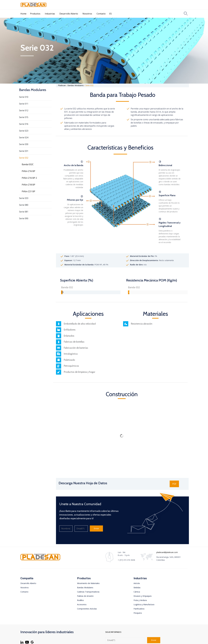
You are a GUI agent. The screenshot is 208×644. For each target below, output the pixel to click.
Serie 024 (24, 137)
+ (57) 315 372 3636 (126, 560)
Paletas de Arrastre (85, 596)
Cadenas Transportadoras (88, 592)
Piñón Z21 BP (28, 191)
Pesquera (138, 613)
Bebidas (137, 588)
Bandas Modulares (85, 588)
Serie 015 (24, 117)
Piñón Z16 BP (28, 171)
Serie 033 (24, 198)
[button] (174, 484)
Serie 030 (24, 144)
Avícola (137, 583)
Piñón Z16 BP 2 (29, 178)
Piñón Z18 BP (28, 185)
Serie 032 (24, 158)
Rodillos (80, 600)
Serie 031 (24, 151)
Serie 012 (24, 110)
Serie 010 (24, 97)
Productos (35, 14)
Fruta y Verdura (140, 600)
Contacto (101, 14)
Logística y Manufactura (144, 604)
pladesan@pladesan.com (167, 552)
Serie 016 (24, 124)
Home (23, 14)
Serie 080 (24, 205)
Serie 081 (24, 212)
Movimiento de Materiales (88, 583)
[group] (91, 290)
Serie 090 (24, 218)
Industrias (50, 14)
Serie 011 (24, 104)
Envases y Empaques (143, 596)
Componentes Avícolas (87, 609)
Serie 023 (24, 131)
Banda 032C (28, 164)
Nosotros (87, 14)
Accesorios (82, 604)
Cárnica (137, 592)
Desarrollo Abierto (69, 14)
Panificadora (139, 609)
